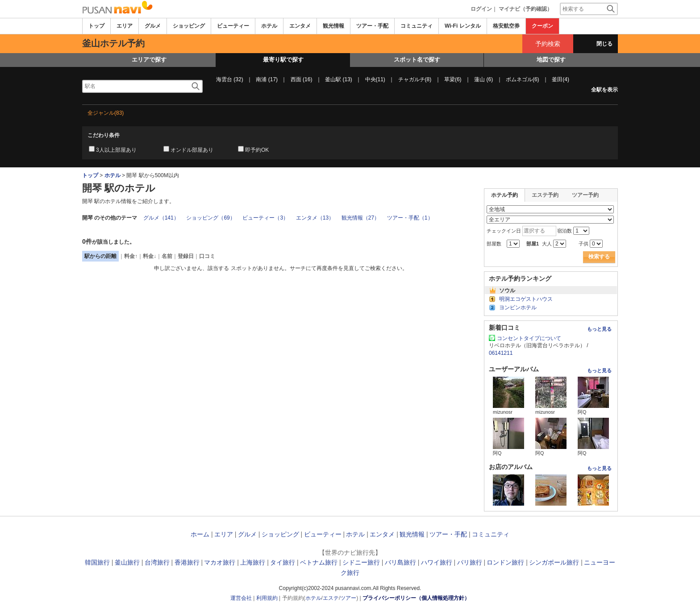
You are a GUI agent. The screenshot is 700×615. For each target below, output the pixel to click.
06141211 (501, 353)
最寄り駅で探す (283, 60)
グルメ (153, 26)
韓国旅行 (97, 562)
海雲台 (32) (230, 79)
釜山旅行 (127, 562)
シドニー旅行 (361, 562)
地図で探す (551, 60)
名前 (167, 256)
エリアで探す (149, 60)
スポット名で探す (417, 60)
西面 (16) (302, 79)
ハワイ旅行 (437, 562)
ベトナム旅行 (319, 562)
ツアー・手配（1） (410, 218)
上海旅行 (253, 562)
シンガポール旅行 (554, 562)
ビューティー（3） (265, 218)
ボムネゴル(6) (523, 79)
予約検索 (548, 44)
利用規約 (267, 598)
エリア (125, 26)
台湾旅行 (157, 562)
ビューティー (233, 26)
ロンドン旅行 (505, 562)
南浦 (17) (267, 79)
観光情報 (333, 26)
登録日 (186, 256)
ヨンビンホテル (518, 307)
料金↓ (150, 256)
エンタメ (300, 26)
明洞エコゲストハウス (526, 299)
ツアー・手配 (372, 26)
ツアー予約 (585, 195)
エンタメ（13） (315, 218)
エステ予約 (545, 195)
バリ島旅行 (400, 562)
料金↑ (131, 256)
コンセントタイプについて (529, 338)
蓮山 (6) (483, 79)
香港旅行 (187, 562)
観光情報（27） (360, 218)
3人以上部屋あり (116, 150)
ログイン (481, 9)
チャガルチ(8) (415, 79)
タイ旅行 (283, 562)
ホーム (200, 534)
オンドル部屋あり (192, 150)
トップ (96, 26)
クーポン (542, 26)
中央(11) (375, 79)
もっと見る (599, 329)
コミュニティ (417, 26)
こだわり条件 (104, 135)
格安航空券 (506, 26)
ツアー (348, 598)
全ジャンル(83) (106, 113)
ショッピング (189, 26)
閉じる (604, 44)
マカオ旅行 (220, 562)
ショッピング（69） (210, 218)
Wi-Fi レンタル (463, 26)
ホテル (269, 26)
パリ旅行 (470, 562)
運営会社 (241, 598)
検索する (599, 257)
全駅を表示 (604, 90)
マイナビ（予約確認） (525, 9)
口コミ (207, 256)
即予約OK (257, 150)
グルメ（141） (161, 218)
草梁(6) (453, 79)
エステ (331, 598)
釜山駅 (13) (339, 79)
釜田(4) (560, 79)
